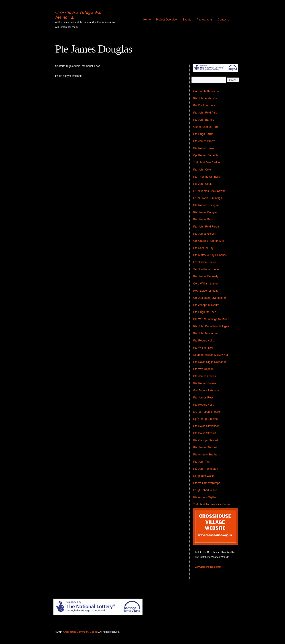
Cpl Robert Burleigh (206, 155)
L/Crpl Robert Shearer (207, 412)
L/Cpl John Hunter (205, 262)
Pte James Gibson (205, 234)
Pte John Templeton (206, 469)
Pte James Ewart (204, 219)
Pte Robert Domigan (206, 205)
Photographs (205, 20)
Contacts (223, 20)
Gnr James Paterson (206, 390)
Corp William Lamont (206, 284)
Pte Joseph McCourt (206, 305)
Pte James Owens (205, 376)
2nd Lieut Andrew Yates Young (212, 504)
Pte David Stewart (205, 433)
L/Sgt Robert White (205, 490)
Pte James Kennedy (206, 276)
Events (187, 20)
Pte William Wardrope (207, 483)
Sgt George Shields (205, 419)
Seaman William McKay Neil (211, 355)
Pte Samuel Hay (203, 248)
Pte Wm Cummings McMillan (211, 319)
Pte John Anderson (205, 98)
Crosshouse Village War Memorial (79, 15)
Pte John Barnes (204, 120)
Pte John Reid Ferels (206, 227)
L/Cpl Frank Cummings (208, 198)
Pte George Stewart (206, 440)
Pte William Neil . (204, 348)
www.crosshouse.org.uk (208, 567)
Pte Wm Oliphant (204, 369)
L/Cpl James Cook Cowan (209, 191)
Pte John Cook (203, 184)
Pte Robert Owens (205, 383)
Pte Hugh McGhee (205, 312)
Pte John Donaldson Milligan (211, 326)
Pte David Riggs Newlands (210, 362)
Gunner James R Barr (207, 127)
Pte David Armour (204, 106)
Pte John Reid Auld (205, 113)
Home (147, 20)
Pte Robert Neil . (204, 341)
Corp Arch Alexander (206, 91)
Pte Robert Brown (204, 148)
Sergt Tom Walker (204, 476)
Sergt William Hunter (206, 269)
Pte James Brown (204, 141)
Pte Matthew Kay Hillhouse (210, 255)
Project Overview (167, 20)
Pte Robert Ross (204, 405)
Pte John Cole (202, 170)
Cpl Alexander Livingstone (210, 298)
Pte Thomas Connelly (207, 177)
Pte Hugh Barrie (203, 134)
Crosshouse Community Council (81, 632)
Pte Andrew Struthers (207, 455)
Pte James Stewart (205, 447)
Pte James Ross (204, 398)
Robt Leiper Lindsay (206, 291)
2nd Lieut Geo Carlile (207, 163)
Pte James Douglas (205, 212)
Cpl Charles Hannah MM (209, 241)
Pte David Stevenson (206, 426)
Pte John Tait (201, 462)
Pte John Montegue (205, 333)
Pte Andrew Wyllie (205, 497)
